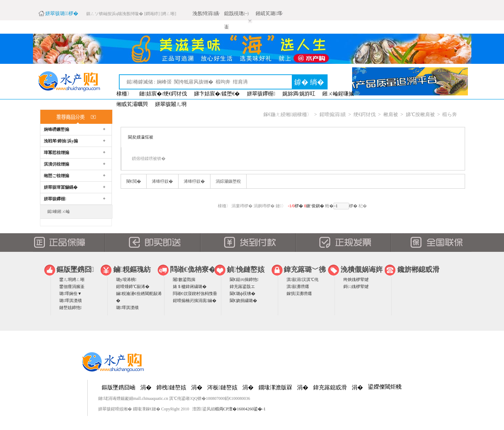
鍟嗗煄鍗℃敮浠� (133, 287)
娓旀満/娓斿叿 (299, 94)
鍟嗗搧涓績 (333, 115)
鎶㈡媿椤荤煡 (356, 287)
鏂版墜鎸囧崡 (119, 387)
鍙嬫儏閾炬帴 (385, 387)
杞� (363, 206)
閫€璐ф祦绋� (243, 294)
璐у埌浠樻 (126, 280)
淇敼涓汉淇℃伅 (303, 280)
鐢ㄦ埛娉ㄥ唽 (72, 280)
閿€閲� (134, 181)
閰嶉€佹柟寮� (193, 269)
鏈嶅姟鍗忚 (70, 308)
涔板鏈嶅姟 (222, 387)
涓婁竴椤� (242, 206)
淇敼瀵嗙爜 (298, 287)
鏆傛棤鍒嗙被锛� (149, 159)
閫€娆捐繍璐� (243, 301)
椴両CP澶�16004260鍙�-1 (240, 409)
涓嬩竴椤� (264, 206)
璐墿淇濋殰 (70, 301)
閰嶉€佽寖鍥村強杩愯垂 (195, 294)
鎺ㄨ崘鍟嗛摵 (338, 94)
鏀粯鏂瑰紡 (132, 269)
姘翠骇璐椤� (62, 14)
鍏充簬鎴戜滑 (330, 387)
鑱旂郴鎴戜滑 (418, 269)
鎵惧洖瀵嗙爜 (299, 294)
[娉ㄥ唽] (168, 14)
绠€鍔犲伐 (365, 115)
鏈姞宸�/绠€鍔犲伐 (163, 94)
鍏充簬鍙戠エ (242, 287)
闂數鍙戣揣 (184, 280)
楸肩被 (391, 115)
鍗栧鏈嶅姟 (172, 387)
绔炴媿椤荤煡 (356, 280)
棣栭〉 (124, 94)
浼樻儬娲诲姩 (362, 269)
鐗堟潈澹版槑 (275, 387)
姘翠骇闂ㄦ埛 (171, 104)
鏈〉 (281, 206)
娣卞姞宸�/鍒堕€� (217, 94)
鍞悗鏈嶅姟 (246, 269)
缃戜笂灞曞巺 (132, 104)
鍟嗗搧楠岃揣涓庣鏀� (195, 301)
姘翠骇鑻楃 (261, 94)
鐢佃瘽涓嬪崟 (72, 287)
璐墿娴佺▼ (70, 294)
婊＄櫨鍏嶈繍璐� (190, 287)
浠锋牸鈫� (162, 181)
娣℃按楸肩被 (420, 115)
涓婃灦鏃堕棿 (228, 181)
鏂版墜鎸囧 (75, 269)
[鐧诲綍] (152, 14)
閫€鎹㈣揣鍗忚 (244, 280)
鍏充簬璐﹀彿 (305, 269)
